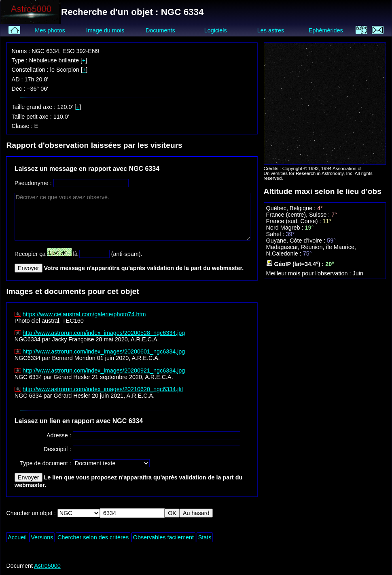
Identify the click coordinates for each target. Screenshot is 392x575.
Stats (205, 537)
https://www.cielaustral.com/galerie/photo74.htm (84, 314)
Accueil (17, 537)
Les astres (271, 30)
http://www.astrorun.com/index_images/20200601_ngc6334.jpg (104, 351)
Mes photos (50, 30)
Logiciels (216, 30)
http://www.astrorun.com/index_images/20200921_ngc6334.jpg (104, 371)
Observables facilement (163, 537)
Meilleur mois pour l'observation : (309, 273)
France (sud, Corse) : (295, 221)
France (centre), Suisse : (299, 215)
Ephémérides (326, 30)
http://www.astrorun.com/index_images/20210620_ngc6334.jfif (103, 389)
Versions (42, 537)
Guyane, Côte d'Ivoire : (297, 241)
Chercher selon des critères (93, 537)
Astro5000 (47, 566)
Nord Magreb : (286, 228)
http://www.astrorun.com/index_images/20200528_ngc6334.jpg (104, 333)
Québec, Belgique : (292, 208)
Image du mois (105, 30)
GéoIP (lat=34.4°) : (296, 264)
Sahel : (276, 234)
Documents (160, 30)
